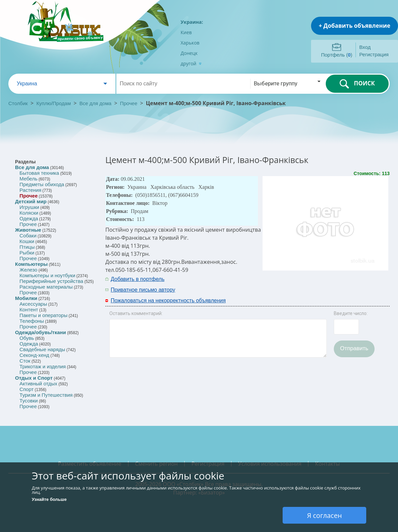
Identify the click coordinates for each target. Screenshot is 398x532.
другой (191, 63)
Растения (30, 190)
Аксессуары (33, 304)
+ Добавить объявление (355, 26)
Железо (28, 270)
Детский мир (31, 201)
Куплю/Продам (54, 103)
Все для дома (96, 103)
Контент (29, 310)
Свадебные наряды (42, 349)
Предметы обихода (42, 184)
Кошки (27, 241)
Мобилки (26, 298)
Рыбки (27, 253)
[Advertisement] (302, 284)
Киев (186, 32)
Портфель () (337, 55)
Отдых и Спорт (34, 378)
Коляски (29, 213)
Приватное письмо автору (143, 290)
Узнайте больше (49, 499)
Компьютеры (31, 264)
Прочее (129, 103)
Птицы (27, 247)
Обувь (27, 338)
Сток (25, 361)
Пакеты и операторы (43, 315)
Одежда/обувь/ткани (40, 332)
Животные (28, 230)
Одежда (29, 218)
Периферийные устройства (51, 281)
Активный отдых (38, 384)
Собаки (28, 236)
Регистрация (374, 54)
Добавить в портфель (138, 279)
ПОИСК (357, 84)
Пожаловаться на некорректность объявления (168, 300)
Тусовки (29, 401)
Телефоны (32, 321)
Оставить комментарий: (136, 313)
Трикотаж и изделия (42, 366)
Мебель (28, 179)
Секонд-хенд (34, 355)
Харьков (190, 43)
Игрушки (29, 207)
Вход (365, 47)
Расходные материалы (46, 287)
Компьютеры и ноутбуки (47, 275)
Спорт (26, 389)
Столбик (18, 103)
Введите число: (351, 313)
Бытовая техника (39, 173)
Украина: (192, 22)
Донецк (189, 53)
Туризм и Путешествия (46, 395)
